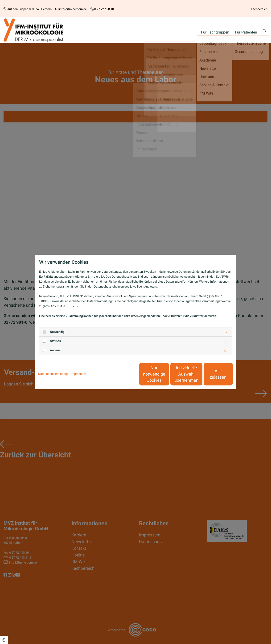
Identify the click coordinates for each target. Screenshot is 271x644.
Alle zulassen (211, 374)
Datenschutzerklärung (53, 374)
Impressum (78, 374)
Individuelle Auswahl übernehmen (166, 374)
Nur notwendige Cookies (121, 374)
